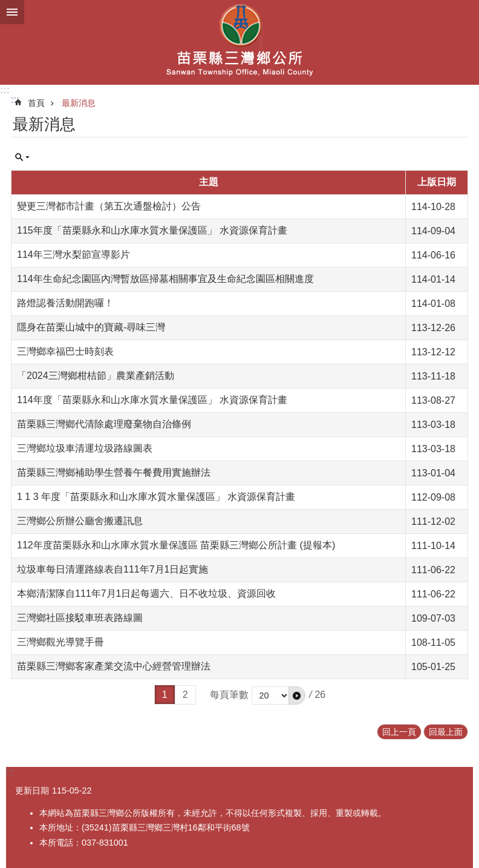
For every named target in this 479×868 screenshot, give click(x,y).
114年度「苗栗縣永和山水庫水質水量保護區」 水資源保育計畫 (152, 400)
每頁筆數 (229, 695)
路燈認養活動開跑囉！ (65, 303)
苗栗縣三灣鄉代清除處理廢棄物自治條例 (104, 424)
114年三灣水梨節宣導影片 (73, 255)
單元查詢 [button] (22, 157)
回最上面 (446, 732)
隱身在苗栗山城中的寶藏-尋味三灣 (91, 327)
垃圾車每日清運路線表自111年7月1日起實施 (113, 569)
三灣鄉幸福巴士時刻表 (65, 351)
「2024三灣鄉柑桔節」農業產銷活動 (96, 376)
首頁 (36, 103)
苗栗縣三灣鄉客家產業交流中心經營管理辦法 (114, 666)
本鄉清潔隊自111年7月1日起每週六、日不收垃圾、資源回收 (147, 593)
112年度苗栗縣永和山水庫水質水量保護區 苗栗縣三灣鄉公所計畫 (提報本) (176, 545)
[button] (297, 695)
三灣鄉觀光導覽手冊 (60, 642)
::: (5, 90)
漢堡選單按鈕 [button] (12, 12)
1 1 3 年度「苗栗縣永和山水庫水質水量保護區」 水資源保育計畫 (156, 497)
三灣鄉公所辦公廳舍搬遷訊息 (80, 521)
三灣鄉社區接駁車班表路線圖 (80, 618)
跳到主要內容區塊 (6, 6)
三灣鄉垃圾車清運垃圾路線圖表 (85, 448)
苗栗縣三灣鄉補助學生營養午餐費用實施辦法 (114, 472)
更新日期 (32, 791)
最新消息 (79, 103)
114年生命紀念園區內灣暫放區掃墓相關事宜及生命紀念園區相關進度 (165, 279)
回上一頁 (399, 732)
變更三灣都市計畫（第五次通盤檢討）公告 (109, 206)
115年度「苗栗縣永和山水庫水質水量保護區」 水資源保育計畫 (152, 230)
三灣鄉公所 (239, 42)
